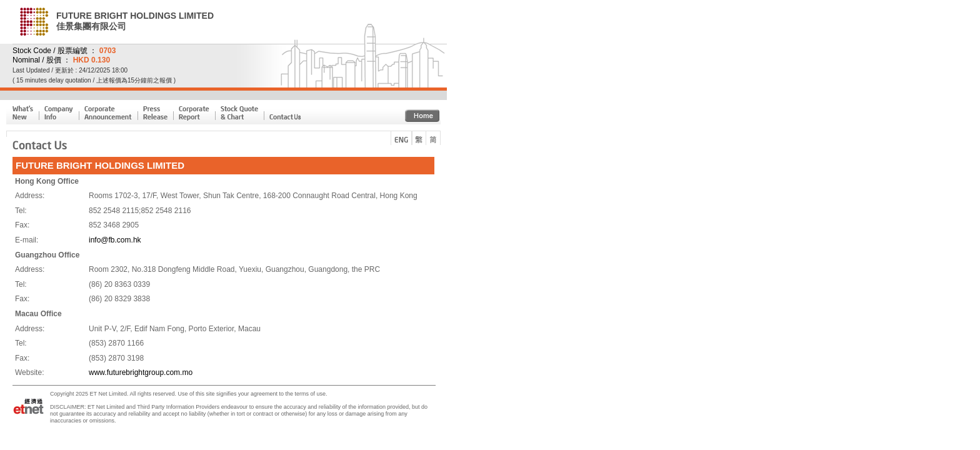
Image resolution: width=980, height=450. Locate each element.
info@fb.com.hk (115, 240)
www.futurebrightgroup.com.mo (141, 372)
